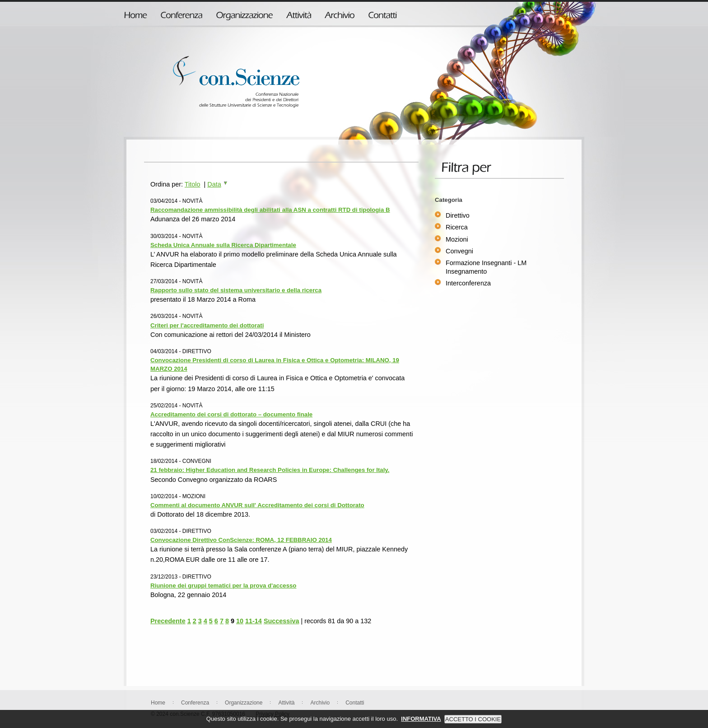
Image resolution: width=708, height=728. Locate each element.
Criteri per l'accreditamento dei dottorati (207, 325)
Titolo (193, 184)
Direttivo (458, 215)
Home (158, 703)
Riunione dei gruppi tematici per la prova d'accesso (223, 586)
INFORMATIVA (421, 724)
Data (217, 184)
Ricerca (457, 227)
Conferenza (195, 703)
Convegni (459, 251)
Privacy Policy (272, 714)
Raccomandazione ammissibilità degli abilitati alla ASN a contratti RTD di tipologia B (270, 210)
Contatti (355, 703)
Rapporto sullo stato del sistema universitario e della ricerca (236, 290)
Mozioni (457, 239)
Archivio (320, 703)
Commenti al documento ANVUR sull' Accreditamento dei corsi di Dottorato (257, 505)
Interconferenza (468, 283)
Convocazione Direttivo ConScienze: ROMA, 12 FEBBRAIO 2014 (241, 540)
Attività (286, 703)
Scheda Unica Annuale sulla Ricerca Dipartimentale (223, 245)
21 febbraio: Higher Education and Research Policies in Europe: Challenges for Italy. (270, 470)
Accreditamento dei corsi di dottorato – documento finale (231, 414)
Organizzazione (244, 703)
